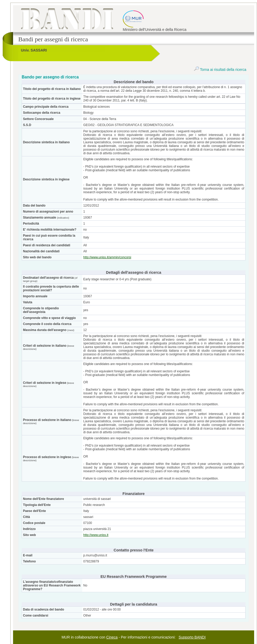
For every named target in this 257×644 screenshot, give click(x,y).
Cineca (112, 637)
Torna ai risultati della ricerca (220, 70)
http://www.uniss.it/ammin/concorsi (107, 257)
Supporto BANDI (192, 637)
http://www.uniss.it (96, 535)
